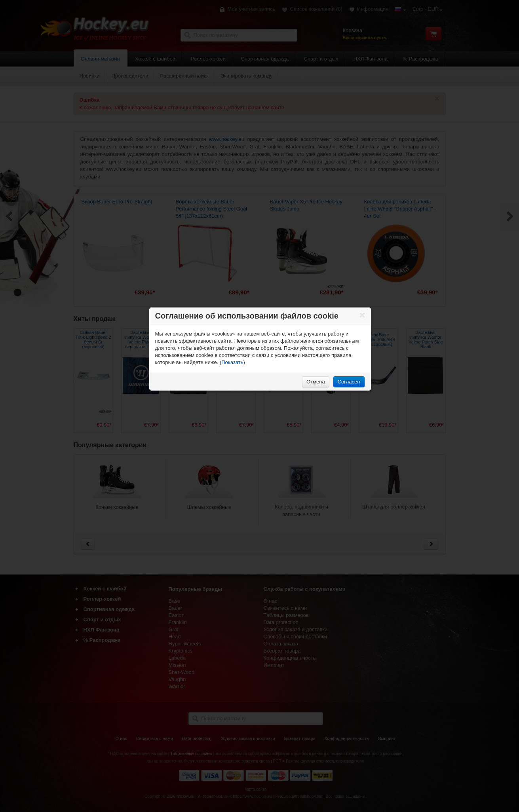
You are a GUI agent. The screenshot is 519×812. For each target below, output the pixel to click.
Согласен (349, 382)
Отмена (316, 382)
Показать (232, 362)
